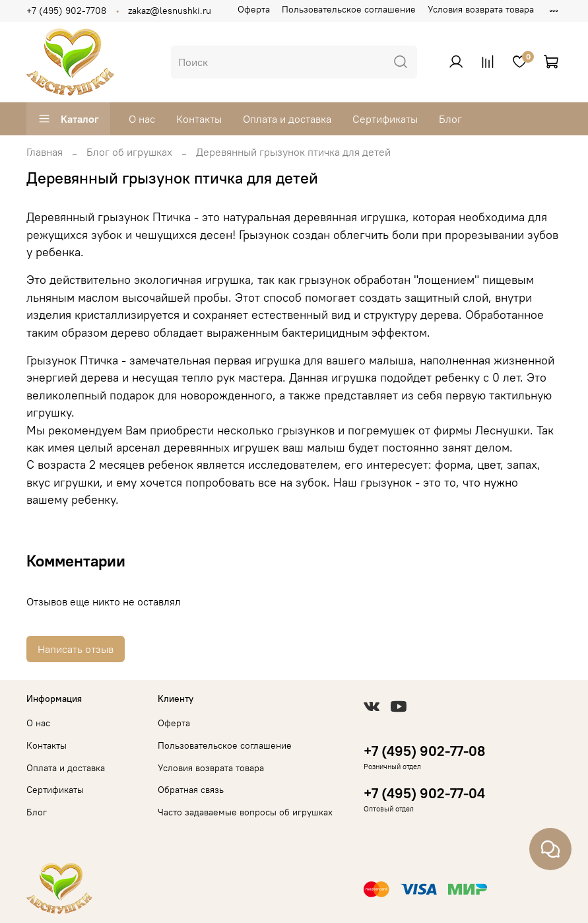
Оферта (254, 9)
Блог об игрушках (129, 152)
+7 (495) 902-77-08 (424, 751)
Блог (450, 119)
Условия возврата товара (481, 9)
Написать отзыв (76, 649)
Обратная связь (191, 790)
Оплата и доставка (287, 119)
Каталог (68, 119)
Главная (45, 152)
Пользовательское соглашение (349, 9)
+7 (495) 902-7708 (66, 11)
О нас (142, 119)
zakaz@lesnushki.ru (170, 11)
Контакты (199, 119)
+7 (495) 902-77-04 (424, 793)
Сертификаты (385, 119)
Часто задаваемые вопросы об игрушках (245, 812)
